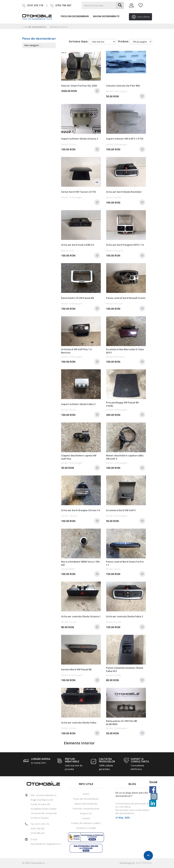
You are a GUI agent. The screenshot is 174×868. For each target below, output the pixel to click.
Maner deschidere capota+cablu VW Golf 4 (125, 457)
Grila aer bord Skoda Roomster (124, 192)
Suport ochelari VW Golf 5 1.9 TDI (125, 139)
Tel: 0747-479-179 (40, 824)
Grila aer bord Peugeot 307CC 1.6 (125, 245)
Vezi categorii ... (33, 45)
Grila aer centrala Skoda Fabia (79, 723)
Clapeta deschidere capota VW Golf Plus (79, 457)
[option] (132, 807)
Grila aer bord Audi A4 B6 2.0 (77, 245)
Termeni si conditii (86, 828)
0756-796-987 (38, 829)
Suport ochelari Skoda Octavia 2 (80, 139)
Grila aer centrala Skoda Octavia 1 (81, 616)
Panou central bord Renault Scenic (126, 298)
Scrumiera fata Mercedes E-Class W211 (125, 351)
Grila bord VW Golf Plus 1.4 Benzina (76, 351)
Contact (86, 818)
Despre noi (86, 813)
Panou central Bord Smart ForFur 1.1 (125, 563)
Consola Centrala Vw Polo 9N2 (123, 86)
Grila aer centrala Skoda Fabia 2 (125, 616)
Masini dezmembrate (108, 16)
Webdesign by (136, 863)
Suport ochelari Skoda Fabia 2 (78, 404)
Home (86, 794)
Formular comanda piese (86, 809)
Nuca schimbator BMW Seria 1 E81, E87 (81, 563)
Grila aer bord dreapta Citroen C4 (80, 510)
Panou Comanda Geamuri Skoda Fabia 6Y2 (125, 669)
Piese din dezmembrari (76, 16)
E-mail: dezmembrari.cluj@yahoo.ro (45, 842)
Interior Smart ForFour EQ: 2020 (79, 86)
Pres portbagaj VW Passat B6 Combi (122, 404)
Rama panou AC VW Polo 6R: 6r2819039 (122, 723)
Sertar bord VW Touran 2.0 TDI (79, 192)
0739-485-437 (38, 833)
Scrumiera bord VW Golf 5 (121, 510)
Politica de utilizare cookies (86, 823)
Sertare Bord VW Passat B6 (76, 669)
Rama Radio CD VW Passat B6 (77, 298)
